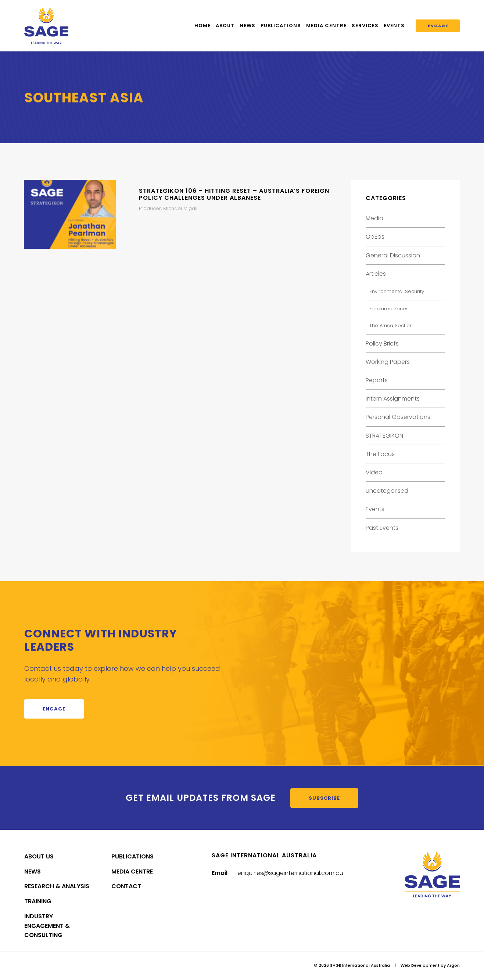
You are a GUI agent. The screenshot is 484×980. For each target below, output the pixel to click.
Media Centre (326, 26)
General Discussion (393, 255)
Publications (281, 26)
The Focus (380, 454)
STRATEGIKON (384, 436)
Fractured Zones (389, 309)
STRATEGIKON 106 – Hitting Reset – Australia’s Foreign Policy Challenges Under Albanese (234, 194)
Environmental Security (397, 291)
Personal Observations (398, 417)
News (248, 26)
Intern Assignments (393, 399)
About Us (39, 856)
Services (365, 26)
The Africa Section (391, 326)
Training (38, 901)
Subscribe (324, 798)
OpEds (375, 237)
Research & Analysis (57, 886)
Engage (438, 26)
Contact (126, 886)
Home (202, 26)
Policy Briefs (382, 343)
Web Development (420, 965)
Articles (376, 274)
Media (374, 218)
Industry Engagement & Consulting (47, 926)
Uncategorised (387, 491)
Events (394, 26)
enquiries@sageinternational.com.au (290, 873)
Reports (377, 380)
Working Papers (388, 362)
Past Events (382, 528)
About (225, 26)
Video (374, 472)
